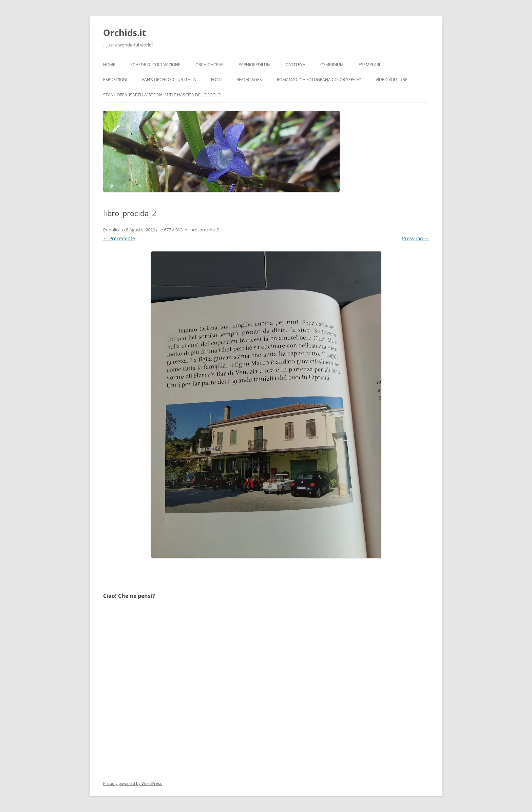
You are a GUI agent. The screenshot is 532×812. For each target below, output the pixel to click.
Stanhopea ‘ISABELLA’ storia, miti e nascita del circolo (162, 95)
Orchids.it (125, 33)
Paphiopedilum (255, 65)
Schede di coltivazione (155, 65)
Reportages (249, 80)
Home (109, 65)
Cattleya (296, 65)
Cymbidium (332, 65)
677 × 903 (173, 230)
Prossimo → (415, 238)
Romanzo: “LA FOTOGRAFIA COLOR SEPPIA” (319, 80)
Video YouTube (392, 80)
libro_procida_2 (204, 230)
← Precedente (119, 238)
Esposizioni (115, 80)
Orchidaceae (210, 65)
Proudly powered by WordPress (133, 783)
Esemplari (369, 65)
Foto (216, 80)
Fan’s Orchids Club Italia (169, 80)
